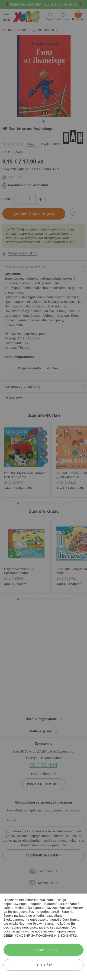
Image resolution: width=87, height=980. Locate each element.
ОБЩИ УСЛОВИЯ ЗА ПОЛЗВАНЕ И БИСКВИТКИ (40, 936)
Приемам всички (44, 950)
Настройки (43, 965)
